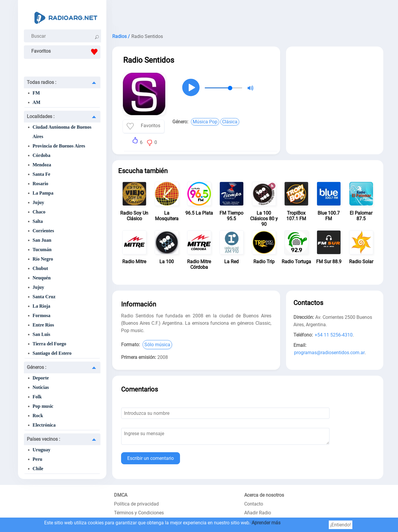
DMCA (121, 495)
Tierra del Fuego (49, 344)
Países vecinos (43, 439)
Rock (38, 416)
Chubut (40, 268)
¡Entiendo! (341, 525)
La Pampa (43, 193)
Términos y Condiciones (139, 513)
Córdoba (42, 155)
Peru (38, 459)
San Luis (42, 334)
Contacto (254, 504)
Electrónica (44, 425)
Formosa (42, 315)
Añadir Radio (258, 513)
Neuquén (42, 278)
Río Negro (43, 259)
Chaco (39, 212)
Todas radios (42, 82)
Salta (38, 221)
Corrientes (43, 231)
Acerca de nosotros (264, 495)
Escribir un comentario (151, 458)
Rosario (41, 184)
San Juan (42, 240)
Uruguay (42, 450)
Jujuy (38, 202)
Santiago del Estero (52, 353)
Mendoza (42, 165)
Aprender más (266, 523)
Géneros (37, 367)
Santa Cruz (44, 297)
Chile (38, 469)
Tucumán (42, 250)
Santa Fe (42, 174)
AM (37, 102)
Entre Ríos (43, 325)
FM (36, 93)
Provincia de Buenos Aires (59, 146)
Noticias (41, 387)
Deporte (41, 378)
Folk (37, 397)
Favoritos (66, 52)
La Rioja (42, 306)
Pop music (43, 406)
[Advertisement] (248, 15)
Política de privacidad (136, 504)
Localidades (41, 116)
